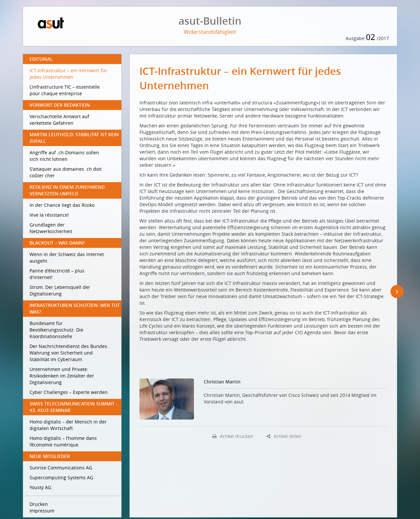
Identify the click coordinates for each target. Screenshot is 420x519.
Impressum (42, 511)
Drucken (39, 504)
